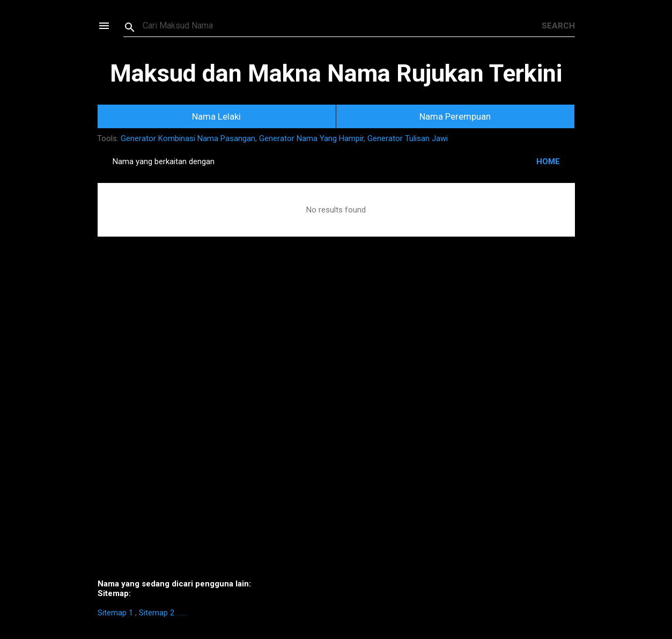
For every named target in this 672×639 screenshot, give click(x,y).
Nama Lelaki (216, 116)
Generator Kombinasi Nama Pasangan (188, 138)
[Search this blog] (342, 26)
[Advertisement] (336, 424)
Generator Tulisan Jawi (408, 138)
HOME (548, 161)
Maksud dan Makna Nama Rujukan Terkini (336, 73)
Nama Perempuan (455, 116)
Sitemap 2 (157, 613)
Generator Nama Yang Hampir (311, 138)
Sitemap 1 (115, 613)
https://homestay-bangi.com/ (182, 615)
